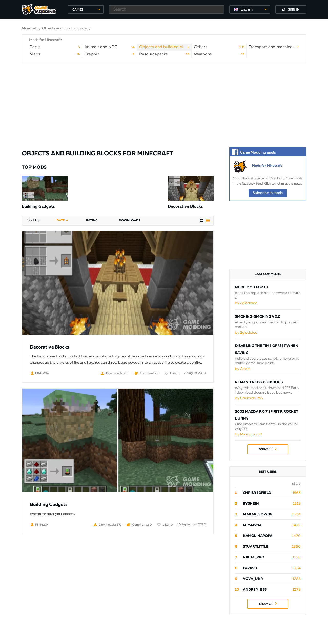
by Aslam (243, 369)
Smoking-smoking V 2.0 (258, 317)
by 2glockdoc (246, 303)
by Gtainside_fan (249, 398)
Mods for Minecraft (267, 166)
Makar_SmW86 (258, 514)
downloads (130, 221)
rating (92, 221)
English (247, 9)
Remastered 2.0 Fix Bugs (259, 382)
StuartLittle (256, 547)
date (61, 221)
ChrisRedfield (257, 493)
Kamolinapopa (258, 536)
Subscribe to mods (268, 193)
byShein (251, 504)
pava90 (250, 568)
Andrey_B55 (255, 590)
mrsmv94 (252, 525)
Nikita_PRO (254, 557)
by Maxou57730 (249, 434)
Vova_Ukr (253, 579)
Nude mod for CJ (252, 287)
